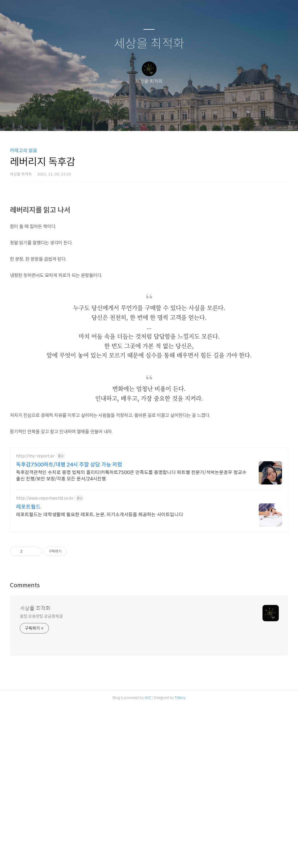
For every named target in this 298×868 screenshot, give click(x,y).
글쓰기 (119, 119)
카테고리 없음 (24, 151)
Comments (25, 748)
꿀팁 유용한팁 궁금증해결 (41, 779)
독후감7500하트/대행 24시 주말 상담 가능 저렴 (69, 628)
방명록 (139, 119)
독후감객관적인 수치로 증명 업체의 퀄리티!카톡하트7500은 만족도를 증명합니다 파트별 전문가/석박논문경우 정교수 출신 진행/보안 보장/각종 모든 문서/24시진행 (131, 639)
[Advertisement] (149, 231)
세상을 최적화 (149, 44)
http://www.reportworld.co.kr (45, 661)
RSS (159, 119)
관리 (178, 119)
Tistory (180, 861)
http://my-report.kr (35, 619)
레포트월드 (28, 670)
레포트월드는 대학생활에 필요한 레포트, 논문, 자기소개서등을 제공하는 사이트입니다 (100, 678)
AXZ (148, 861)
